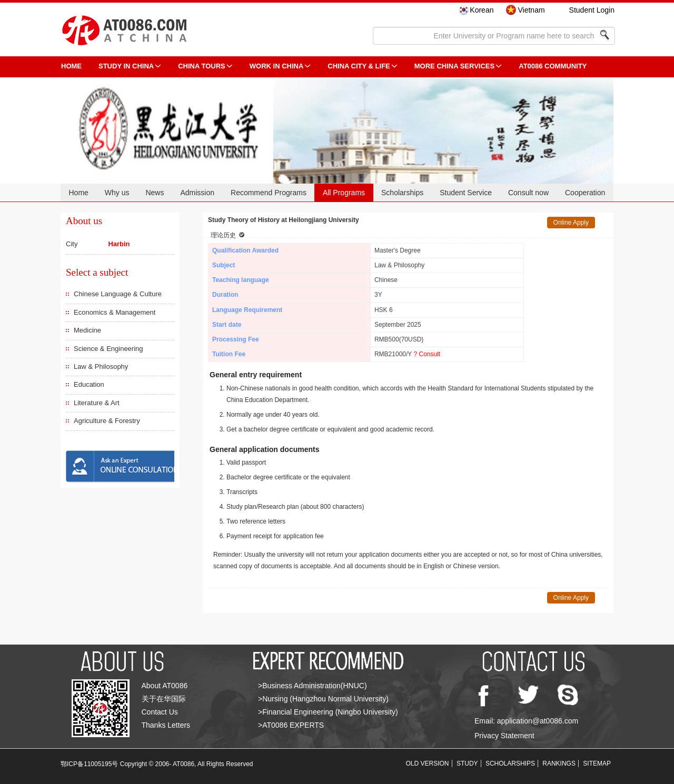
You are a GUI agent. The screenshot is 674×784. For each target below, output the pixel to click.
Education (89, 384)
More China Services (454, 66)
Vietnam (531, 10)
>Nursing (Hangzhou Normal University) (323, 699)
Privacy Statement (504, 736)
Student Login (592, 10)
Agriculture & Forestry (107, 421)
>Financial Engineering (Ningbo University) (328, 712)
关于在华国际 (164, 699)
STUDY (467, 763)
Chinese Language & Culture (118, 294)
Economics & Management (115, 312)
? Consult (427, 354)
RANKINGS (559, 763)
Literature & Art (97, 403)
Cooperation (585, 193)
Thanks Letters (166, 725)
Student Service (466, 193)
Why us (117, 193)
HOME (71, 66)
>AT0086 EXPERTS (291, 725)
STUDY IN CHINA (126, 66)
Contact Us (160, 712)
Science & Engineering (108, 349)
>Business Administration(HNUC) (313, 686)
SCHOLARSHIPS (510, 763)
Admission (197, 193)
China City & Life (359, 66)
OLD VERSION (428, 763)
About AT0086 (165, 686)
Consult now (528, 193)
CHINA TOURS (202, 66)
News (155, 193)
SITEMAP (597, 763)
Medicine (87, 330)
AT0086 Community (553, 66)
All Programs (344, 193)
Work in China (277, 66)
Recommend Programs (269, 193)
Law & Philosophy (101, 366)
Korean (482, 10)
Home (78, 193)
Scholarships (402, 193)
